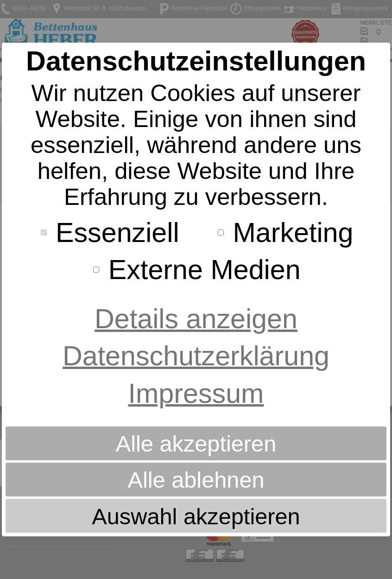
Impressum (196, 393)
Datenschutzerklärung (196, 356)
